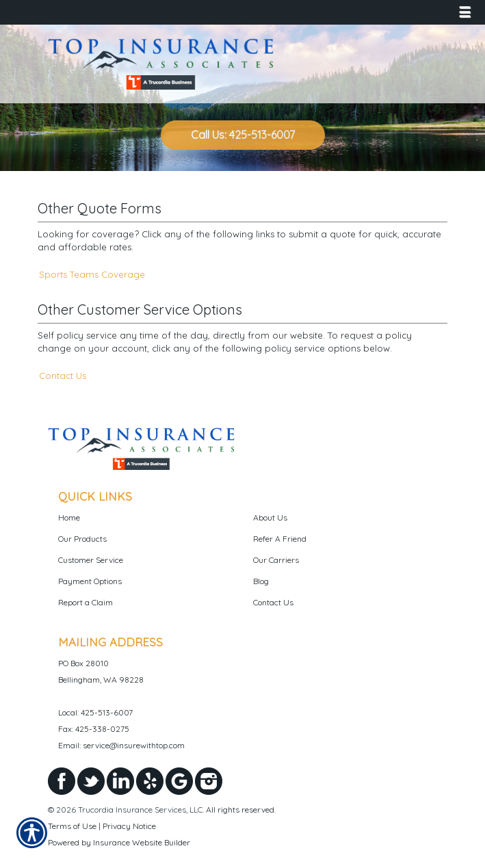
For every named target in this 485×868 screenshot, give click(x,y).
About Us (270, 517)
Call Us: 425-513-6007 (243, 135)
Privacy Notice (129, 826)
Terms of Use (72, 826)
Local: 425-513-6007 (95, 712)
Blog (261, 581)
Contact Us (63, 376)
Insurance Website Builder (142, 842)
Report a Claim (86, 602)
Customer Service (91, 560)
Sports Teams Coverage (92, 274)
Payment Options (90, 581)
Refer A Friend (280, 539)
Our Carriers (276, 560)
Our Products (82, 539)
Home (69, 517)
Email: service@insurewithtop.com (121, 745)
